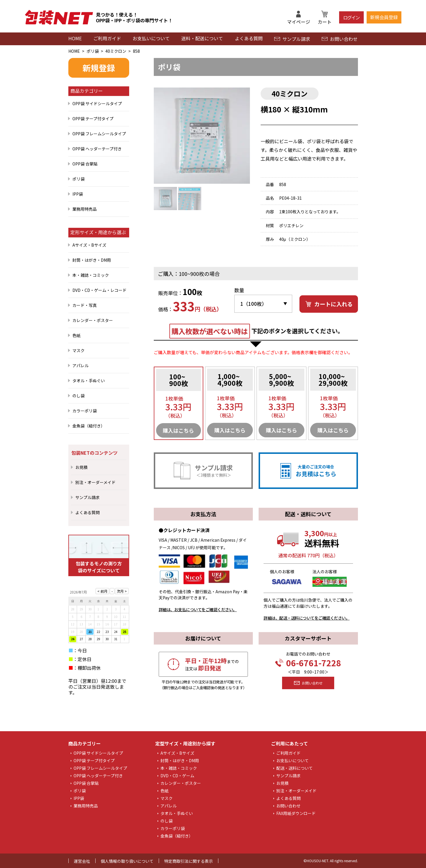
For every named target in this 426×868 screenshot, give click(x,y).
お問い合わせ (340, 39)
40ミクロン (116, 51)
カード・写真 (85, 305)
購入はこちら (178, 430)
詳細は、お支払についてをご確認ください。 (198, 609)
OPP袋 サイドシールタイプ (97, 103)
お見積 (81, 467)
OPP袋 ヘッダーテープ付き (97, 149)
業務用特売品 (85, 209)
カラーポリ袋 (85, 411)
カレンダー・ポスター (93, 320)
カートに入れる (329, 304)
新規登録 (99, 68)
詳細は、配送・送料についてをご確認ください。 (307, 618)
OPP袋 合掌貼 (85, 164)
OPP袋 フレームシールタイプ (99, 134)
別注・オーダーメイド (95, 482)
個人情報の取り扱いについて (127, 861)
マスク (78, 350)
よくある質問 (249, 38)
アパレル (81, 365)
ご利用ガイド (107, 38)
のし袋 (78, 396)
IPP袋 (78, 194)
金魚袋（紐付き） (89, 426)
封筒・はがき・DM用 (92, 260)
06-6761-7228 (308, 663)
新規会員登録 (384, 17)
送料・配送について (202, 38)
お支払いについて (151, 38)
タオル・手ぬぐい (89, 381)
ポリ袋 (93, 51)
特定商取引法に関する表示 (189, 861)
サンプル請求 (292, 39)
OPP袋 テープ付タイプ (93, 119)
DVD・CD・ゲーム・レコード (99, 290)
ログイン (351, 17)
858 (136, 51)
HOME (75, 38)
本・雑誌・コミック (91, 275)
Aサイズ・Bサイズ (89, 245)
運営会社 (82, 861)
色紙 (76, 335)
